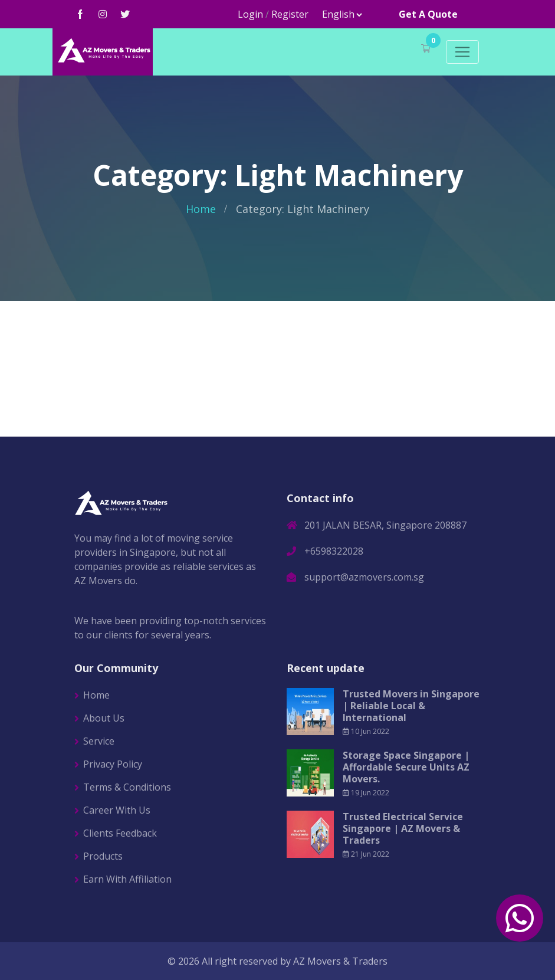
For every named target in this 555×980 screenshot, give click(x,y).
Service (99, 741)
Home (201, 209)
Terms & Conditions (127, 787)
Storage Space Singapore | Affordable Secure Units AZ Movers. (406, 767)
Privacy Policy (113, 764)
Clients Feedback (120, 833)
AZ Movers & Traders (340, 961)
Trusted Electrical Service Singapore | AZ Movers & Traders (403, 828)
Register (290, 14)
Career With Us (117, 810)
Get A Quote (428, 14)
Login (250, 14)
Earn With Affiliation (127, 879)
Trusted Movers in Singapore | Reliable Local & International (411, 706)
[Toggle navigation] (462, 52)
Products (103, 856)
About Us (104, 718)
